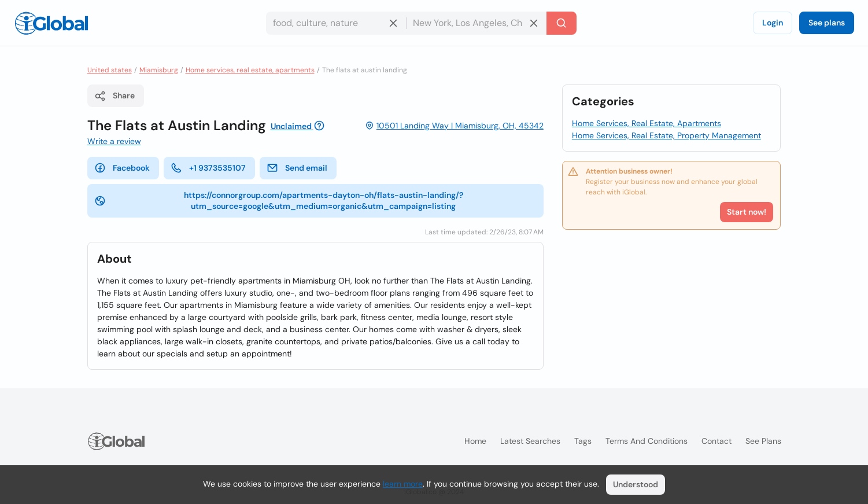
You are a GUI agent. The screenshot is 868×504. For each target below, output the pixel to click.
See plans (827, 23)
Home (475, 441)
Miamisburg (159, 70)
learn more (403, 484)
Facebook (122, 168)
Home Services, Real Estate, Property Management (666, 135)
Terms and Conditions (647, 441)
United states (110, 70)
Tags (583, 441)
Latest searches (530, 441)
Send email (297, 168)
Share (114, 96)
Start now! (747, 212)
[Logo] (51, 23)
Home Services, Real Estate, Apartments (647, 123)
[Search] (562, 23)
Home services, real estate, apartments (250, 70)
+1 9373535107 (208, 168)
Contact (716, 441)
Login (773, 23)
